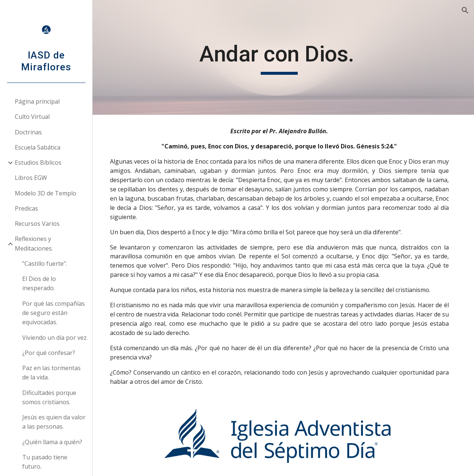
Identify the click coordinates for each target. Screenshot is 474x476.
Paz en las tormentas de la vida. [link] (51, 373)
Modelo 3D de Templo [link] (46, 193)
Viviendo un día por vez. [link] (55, 338)
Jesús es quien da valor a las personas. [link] (54, 422)
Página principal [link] (37, 101)
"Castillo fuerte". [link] (45, 264)
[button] (465, 10)
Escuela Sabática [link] (38, 147)
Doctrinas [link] (28, 132)
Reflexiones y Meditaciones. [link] (34, 243)
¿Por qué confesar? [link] (49, 353)
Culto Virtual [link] (32, 117)
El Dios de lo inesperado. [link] (39, 283)
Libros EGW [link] (31, 178)
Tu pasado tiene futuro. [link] (45, 462)
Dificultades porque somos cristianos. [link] (49, 397)
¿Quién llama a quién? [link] (52, 442)
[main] (283, 57)
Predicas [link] (26, 208)
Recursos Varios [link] (37, 224)
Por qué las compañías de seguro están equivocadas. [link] (54, 313)
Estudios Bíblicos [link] (38, 162)
